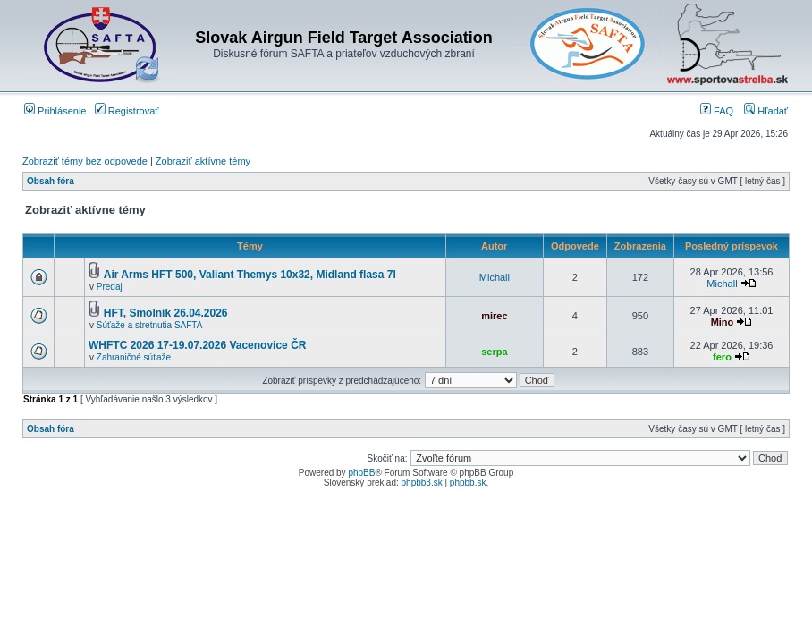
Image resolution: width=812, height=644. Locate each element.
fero (722, 357)
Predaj (110, 287)
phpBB (361, 473)
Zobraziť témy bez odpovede (85, 161)
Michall (495, 277)
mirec (494, 316)
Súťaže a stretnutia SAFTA (150, 325)
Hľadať (766, 111)
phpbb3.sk (422, 483)
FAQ (717, 111)
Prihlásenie (55, 111)
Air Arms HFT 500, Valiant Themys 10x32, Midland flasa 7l (250, 275)
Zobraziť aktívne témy (203, 161)
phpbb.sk (468, 483)
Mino (723, 322)
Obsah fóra (51, 181)
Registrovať (127, 111)
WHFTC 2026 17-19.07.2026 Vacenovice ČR (197, 345)
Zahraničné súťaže (134, 357)
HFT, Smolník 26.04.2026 (166, 313)
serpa (494, 352)
